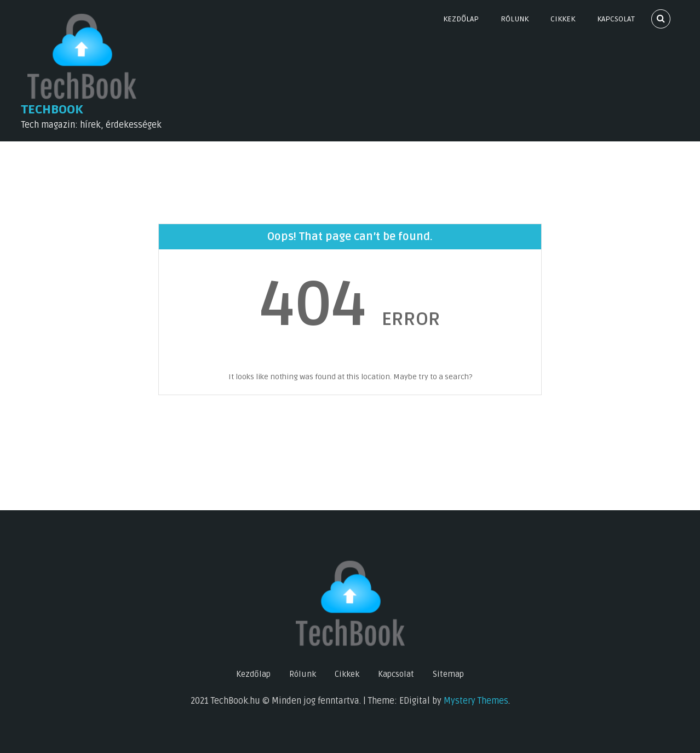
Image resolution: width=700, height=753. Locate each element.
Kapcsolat (616, 19)
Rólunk (515, 19)
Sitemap (448, 674)
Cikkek (563, 19)
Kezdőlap (461, 19)
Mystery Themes (476, 701)
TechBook (52, 110)
